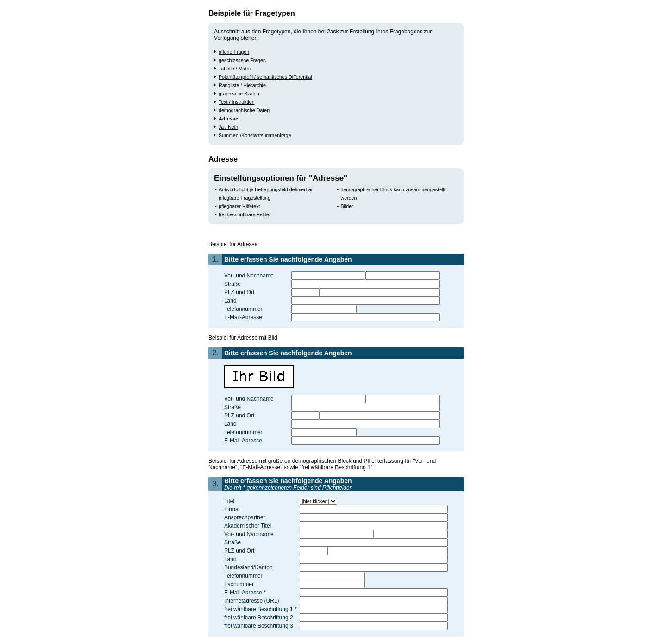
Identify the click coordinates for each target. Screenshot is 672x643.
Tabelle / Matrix (235, 69)
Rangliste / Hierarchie (242, 85)
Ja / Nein (228, 127)
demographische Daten (244, 110)
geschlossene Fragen (242, 60)
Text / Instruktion (237, 102)
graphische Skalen (239, 94)
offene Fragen (234, 52)
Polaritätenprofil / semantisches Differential (265, 77)
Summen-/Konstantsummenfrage (255, 135)
